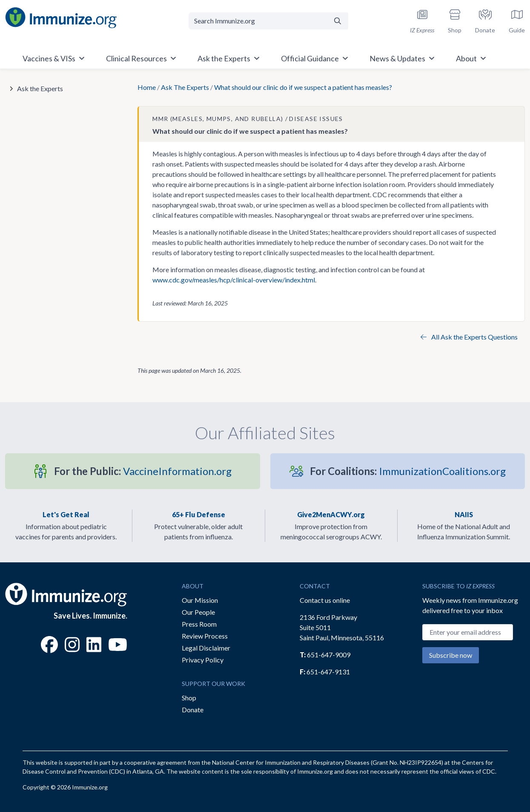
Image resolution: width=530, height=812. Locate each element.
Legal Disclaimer (206, 648)
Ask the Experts (40, 88)
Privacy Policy (203, 660)
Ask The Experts (185, 87)
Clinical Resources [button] (142, 58)
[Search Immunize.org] (258, 21)
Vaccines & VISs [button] (54, 58)
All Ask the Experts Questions (469, 337)
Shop (189, 698)
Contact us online (325, 600)
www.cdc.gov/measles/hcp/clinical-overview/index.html (234, 280)
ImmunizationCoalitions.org (408, 471)
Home (147, 87)
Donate (193, 710)
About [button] (471, 58)
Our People (198, 612)
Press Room (199, 624)
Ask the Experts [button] (229, 58)
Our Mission (200, 600)
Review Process (205, 636)
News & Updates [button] (403, 58)
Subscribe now (451, 655)
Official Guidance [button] (315, 58)
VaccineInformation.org (143, 471)
